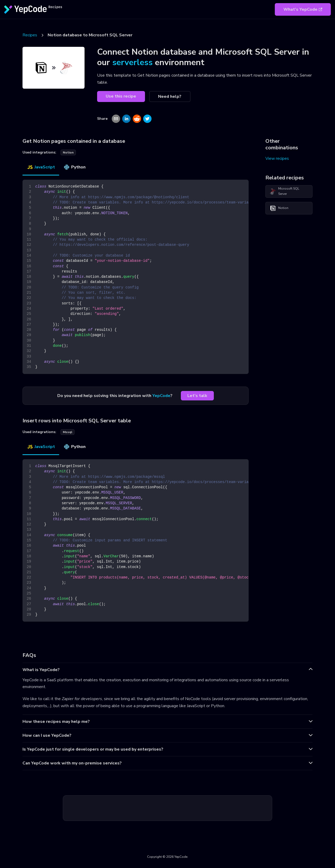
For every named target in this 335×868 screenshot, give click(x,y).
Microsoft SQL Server (284, 191)
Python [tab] (74, 167)
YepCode (161, 396)
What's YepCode (303, 9)
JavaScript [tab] (41, 167)
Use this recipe (121, 96)
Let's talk (197, 396)
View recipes (277, 158)
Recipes (30, 35)
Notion (279, 208)
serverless (132, 62)
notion (68, 152)
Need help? (170, 97)
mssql (68, 432)
